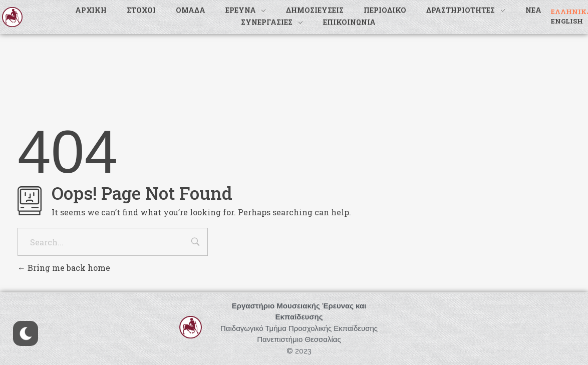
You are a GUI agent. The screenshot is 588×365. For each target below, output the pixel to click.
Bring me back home (64, 268)
